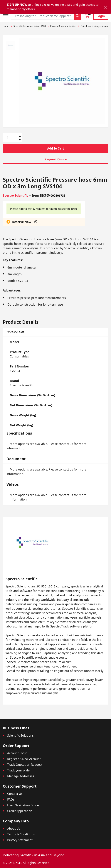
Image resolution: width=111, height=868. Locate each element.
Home (6, 26)
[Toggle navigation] (7, 15)
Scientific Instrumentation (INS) (30, 26)
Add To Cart (56, 148)
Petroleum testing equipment (96, 26)
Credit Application (20, 811)
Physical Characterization (63, 26)
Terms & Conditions (21, 834)
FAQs (11, 799)
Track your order (19, 770)
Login (101, 16)
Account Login (17, 753)
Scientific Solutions (20, 736)
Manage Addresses (21, 776)
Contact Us (15, 794)
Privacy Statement (20, 840)
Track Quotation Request (25, 765)
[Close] (105, 7)
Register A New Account (24, 759)
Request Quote (56, 159)
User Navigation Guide (23, 805)
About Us (14, 829)
